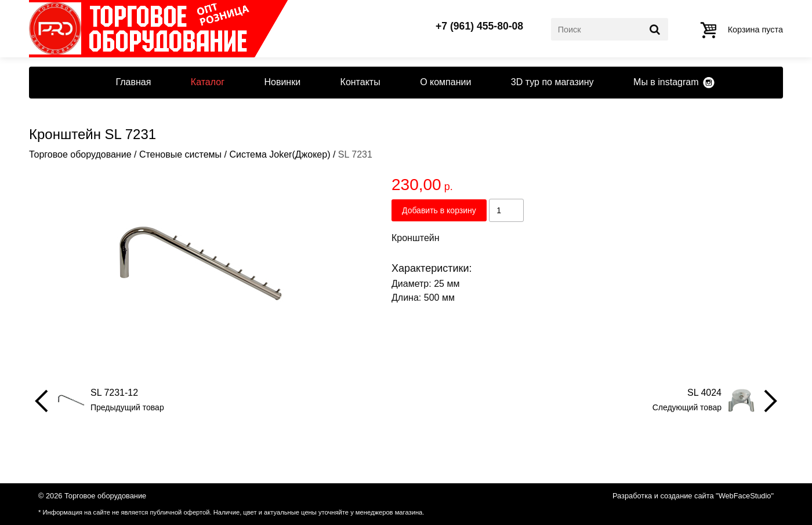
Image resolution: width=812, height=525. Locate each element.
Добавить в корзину (439, 210)
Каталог (208, 82)
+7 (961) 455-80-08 (479, 27)
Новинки (282, 82)
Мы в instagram (666, 82)
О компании (445, 82)
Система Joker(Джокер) (280, 154)
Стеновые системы (180, 154)
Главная (133, 82)
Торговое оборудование (80, 154)
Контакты (360, 82)
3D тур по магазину (552, 82)
